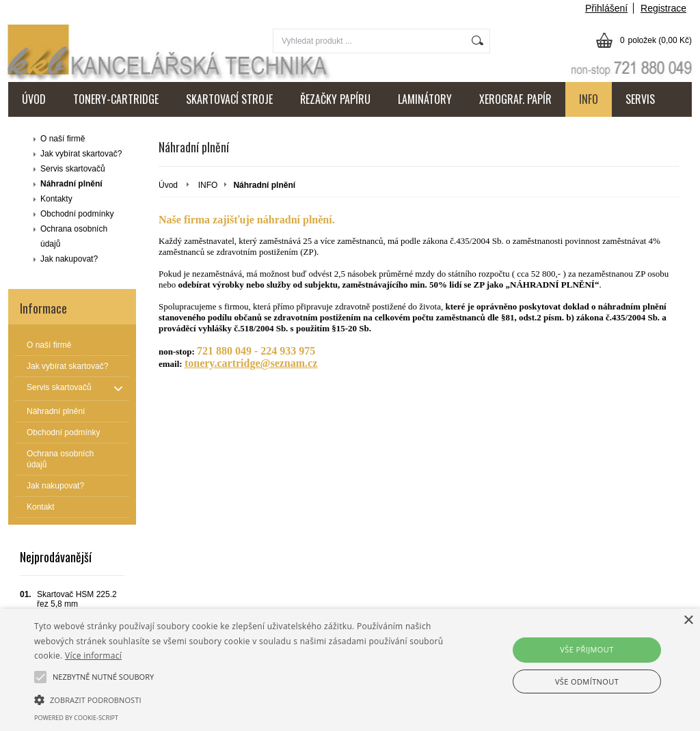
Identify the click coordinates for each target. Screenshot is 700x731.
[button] (240, 699)
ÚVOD (34, 99)
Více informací (93, 656)
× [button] (688, 621)
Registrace (663, 8)
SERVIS (640, 99)
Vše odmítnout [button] (587, 681)
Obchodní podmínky (77, 214)
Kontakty (56, 199)
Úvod (168, 185)
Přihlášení (606, 8)
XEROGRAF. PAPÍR (515, 99)
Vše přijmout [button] (587, 649)
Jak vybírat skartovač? (81, 154)
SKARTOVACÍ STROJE (229, 99)
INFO (589, 99)
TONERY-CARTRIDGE (116, 99)
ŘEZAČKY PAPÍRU (335, 99)
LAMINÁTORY (425, 99)
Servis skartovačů (73, 169)
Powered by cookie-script (76, 718)
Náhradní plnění (71, 184)
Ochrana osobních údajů (74, 236)
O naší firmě (63, 139)
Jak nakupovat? (69, 259)
